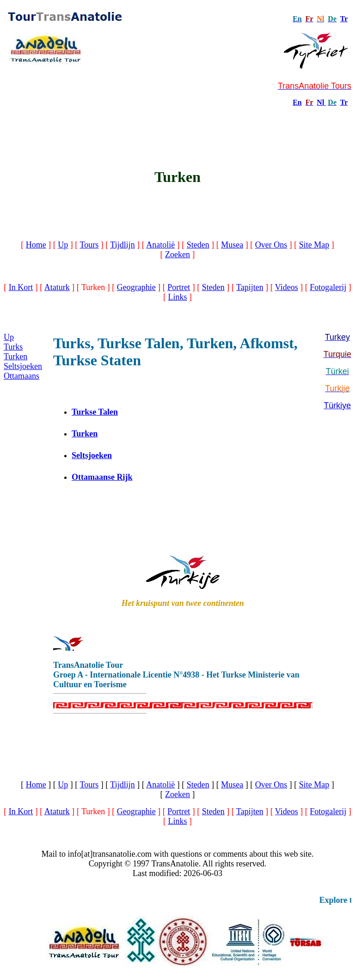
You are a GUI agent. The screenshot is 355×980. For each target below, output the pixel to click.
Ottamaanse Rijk (102, 477)
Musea (232, 245)
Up (63, 245)
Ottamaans (21, 376)
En (297, 102)
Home (36, 245)
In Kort (21, 287)
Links (177, 297)
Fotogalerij (328, 287)
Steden (198, 245)
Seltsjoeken (23, 366)
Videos (287, 287)
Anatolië (160, 245)
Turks (13, 347)
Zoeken (177, 254)
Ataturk (57, 287)
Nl (320, 102)
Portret (179, 287)
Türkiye (337, 405)
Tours (89, 245)
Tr (344, 19)
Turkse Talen (95, 412)
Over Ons (271, 245)
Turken (15, 357)
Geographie (136, 287)
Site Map (314, 245)
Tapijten (250, 287)
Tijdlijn (122, 245)
